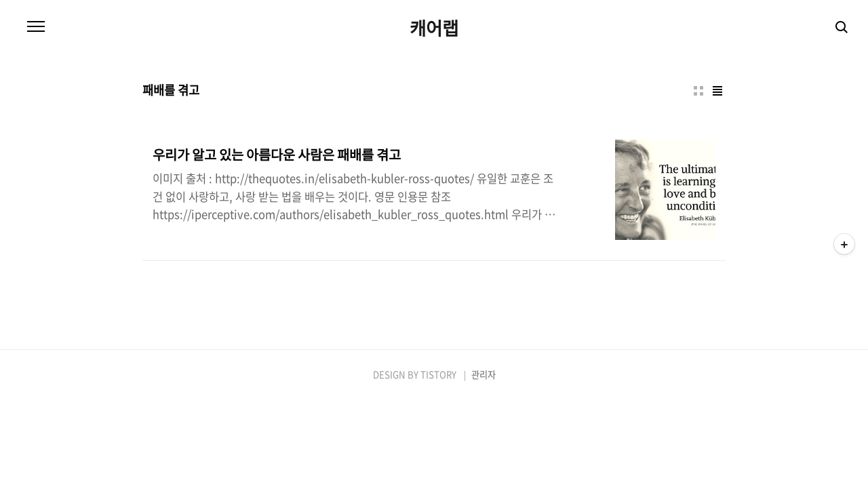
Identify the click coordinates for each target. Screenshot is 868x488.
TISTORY (438, 374)
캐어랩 (434, 28)
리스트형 (717, 91)
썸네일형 (698, 91)
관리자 (484, 374)
